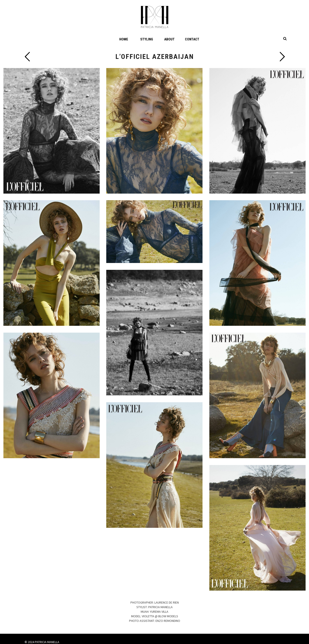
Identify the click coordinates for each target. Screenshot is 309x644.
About (169, 39)
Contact (192, 39)
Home (124, 39)
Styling (147, 39)
